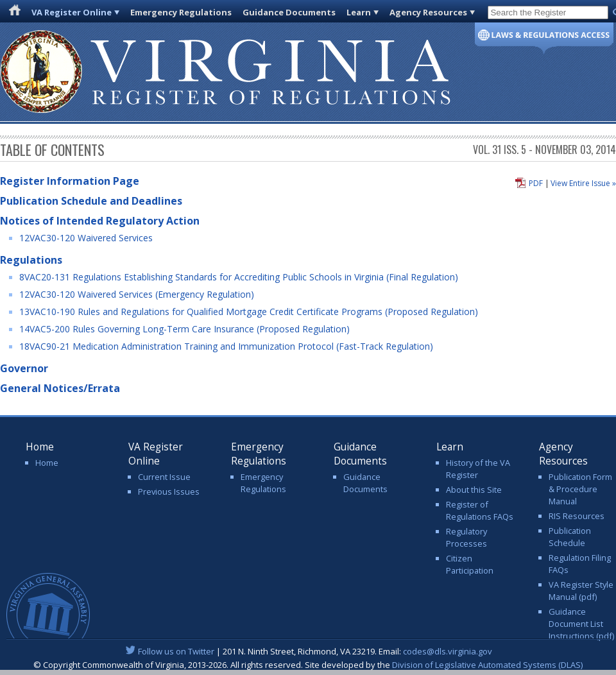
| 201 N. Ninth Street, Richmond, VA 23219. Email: (308, 651)
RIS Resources (577, 516)
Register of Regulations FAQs (480, 510)
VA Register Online (72, 12)
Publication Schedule (570, 537)
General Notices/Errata (60, 388)
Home (47, 463)
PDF (536, 183)
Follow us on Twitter (176, 651)
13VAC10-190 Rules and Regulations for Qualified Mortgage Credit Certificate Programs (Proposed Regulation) (249, 312)
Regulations (31, 260)
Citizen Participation (470, 564)
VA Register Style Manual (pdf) (581, 591)
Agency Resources (428, 12)
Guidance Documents (289, 12)
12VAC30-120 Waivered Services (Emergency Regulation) (137, 294)
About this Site (474, 490)
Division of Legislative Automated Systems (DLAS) (487, 665)
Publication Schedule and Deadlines (91, 201)
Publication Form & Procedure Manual (580, 489)
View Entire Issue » (583, 183)
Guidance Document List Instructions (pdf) (581, 624)
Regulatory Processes (466, 537)
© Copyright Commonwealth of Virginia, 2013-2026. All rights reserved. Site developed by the (308, 665)
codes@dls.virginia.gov (448, 651)
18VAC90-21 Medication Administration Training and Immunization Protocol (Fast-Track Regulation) (226, 346)
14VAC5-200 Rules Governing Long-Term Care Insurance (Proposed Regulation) (184, 329)
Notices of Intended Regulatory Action (100, 221)
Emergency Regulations (181, 12)
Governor (24, 368)
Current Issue (164, 477)
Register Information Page (70, 181)
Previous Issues (169, 491)
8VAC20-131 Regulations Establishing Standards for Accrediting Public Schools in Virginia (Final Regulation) (239, 277)
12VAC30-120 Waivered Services (86, 238)
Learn (359, 12)
